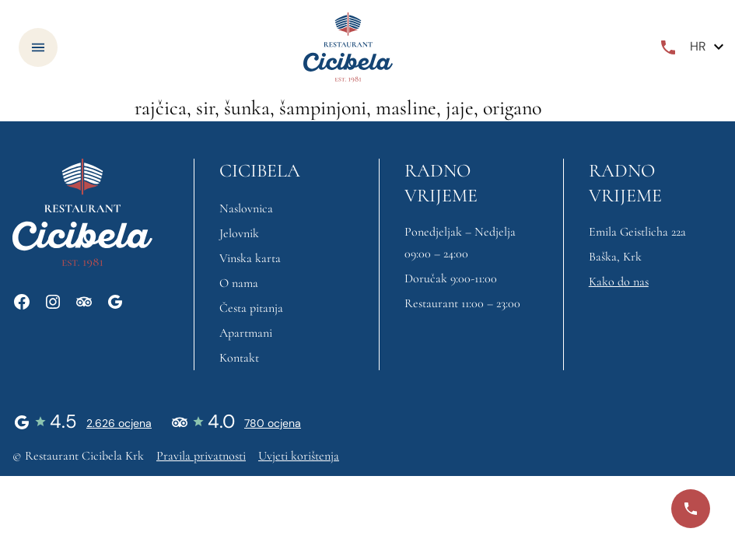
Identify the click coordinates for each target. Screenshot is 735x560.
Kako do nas (619, 282)
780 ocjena (273, 423)
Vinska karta (250, 258)
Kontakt (239, 358)
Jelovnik (239, 233)
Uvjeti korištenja (299, 456)
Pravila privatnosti (201, 456)
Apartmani (246, 333)
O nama (239, 283)
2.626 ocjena (119, 423)
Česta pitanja (251, 308)
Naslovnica (246, 208)
